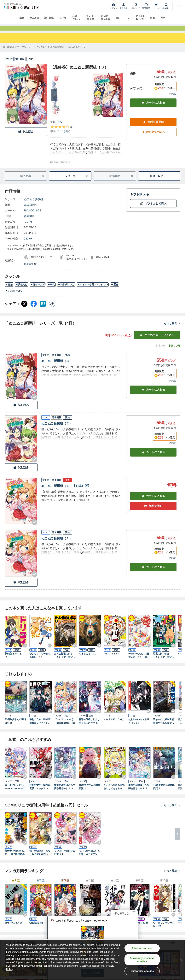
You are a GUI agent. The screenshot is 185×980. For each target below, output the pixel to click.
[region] (92, 960)
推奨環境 (30, 269)
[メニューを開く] (179, 6)
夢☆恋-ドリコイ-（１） (14, 661)
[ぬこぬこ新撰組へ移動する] (57, 53)
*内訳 (173, 99)
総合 (22, 18)
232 (28, 244)
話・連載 (49, 18)
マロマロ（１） (112, 659)
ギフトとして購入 (153, 209)
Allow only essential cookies (142, 960)
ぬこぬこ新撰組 (33, 205)
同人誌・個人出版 (105, 18)
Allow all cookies (142, 948)
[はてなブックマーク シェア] (43, 309)
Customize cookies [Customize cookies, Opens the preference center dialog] (142, 971)
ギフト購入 (140, 200)
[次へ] (54, 101)
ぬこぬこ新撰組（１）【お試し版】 (66, 491)
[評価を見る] (62, 135)
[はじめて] (136, 6)
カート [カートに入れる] (153, 396)
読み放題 (34, 18)
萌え (51, 290)
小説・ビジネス (76, 18)
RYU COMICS (33, 216)
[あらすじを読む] (87, 154)
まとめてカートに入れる (157, 341)
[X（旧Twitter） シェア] (24, 309)
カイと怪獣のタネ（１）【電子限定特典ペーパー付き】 (65, 661)
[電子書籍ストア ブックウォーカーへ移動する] (18, 53)
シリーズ (77, 182)
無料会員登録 (153, 128)
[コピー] (52, 309)
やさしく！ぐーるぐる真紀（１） (40, 661)
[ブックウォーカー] (21, 6)
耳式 (60, 127)
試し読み (26, 137)
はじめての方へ (153, 138)
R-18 (153, 18)
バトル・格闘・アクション (93, 290)
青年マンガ (38, 290)
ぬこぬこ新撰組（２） (57, 429)
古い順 (160, 351)
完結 (9, 290)
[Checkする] (44, 127)
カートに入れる (153, 108)
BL (118, 18)
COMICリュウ (14, 296)
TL (128, 18)
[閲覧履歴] (146, 6)
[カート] (156, 6)
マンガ (62, 18)
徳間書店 (29, 222)
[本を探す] (166, 6)
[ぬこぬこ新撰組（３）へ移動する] (78, 53)
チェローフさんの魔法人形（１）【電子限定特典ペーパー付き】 (139, 661)
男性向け (22, 290)
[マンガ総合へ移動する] (42, 53)
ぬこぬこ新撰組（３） (57, 366)
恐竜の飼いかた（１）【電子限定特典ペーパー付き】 (164, 661)
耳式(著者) (30, 210)
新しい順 (174, 351)
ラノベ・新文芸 (91, 18)
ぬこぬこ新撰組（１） (57, 544)
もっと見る (172, 329)
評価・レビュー (159, 182)
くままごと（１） (88, 659)
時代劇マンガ (66, 290)
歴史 (115, 290)
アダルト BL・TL (140, 18)
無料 (163, 18)
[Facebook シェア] (34, 309)
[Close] (181, 960)
